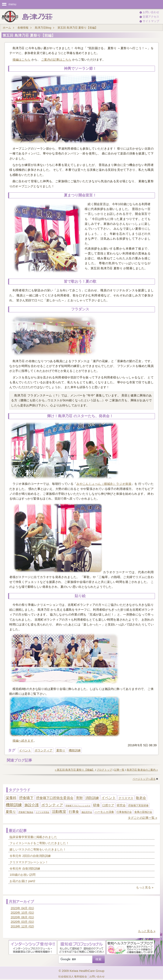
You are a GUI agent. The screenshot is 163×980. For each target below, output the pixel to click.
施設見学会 (87, 812)
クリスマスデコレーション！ (29, 862)
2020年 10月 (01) (22, 913)
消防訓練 (92, 798)
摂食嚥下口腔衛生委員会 (55, 798)
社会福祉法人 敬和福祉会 (73, 977)
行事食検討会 (124, 812)
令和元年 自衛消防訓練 (25, 869)
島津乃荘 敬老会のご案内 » (142, 770)
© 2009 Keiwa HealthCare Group (81, 971)
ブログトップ (104, 770)
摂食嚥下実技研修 (138, 805)
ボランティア (44, 750)
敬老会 (141, 798)
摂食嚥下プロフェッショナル (78, 806)
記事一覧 (119, 770)
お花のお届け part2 (22, 881)
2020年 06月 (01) (22, 917)
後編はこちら (22, 60)
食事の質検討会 (143, 812)
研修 (96, 805)
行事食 (74, 812)
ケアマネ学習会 (43, 812)
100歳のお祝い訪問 (22, 875)
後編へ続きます (23, 741)
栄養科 (11, 798)
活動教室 (59, 812)
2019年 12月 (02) (22, 926)
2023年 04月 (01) (22, 908)
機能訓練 (75, 750)
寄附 (79, 798)
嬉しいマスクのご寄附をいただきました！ (38, 849)
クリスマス (126, 798)
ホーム (7, 28)
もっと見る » (145, 887)
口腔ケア (108, 805)
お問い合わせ (151, 12)
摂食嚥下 (26, 798)
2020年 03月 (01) (22, 922)
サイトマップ (151, 21)
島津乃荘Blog (43, 28)
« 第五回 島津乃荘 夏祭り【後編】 (75, 770)
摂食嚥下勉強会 (26, 812)
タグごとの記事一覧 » (142, 818)
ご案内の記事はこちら (56, 60)
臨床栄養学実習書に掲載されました (33, 837)
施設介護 (32, 805)
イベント (25, 750)
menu (12, 4)
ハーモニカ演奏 (104, 812)
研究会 (121, 805)
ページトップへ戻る (145, 779)
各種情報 (23, 28)
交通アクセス (151, 17)
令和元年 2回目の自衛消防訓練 (30, 856)
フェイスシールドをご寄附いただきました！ (39, 843)
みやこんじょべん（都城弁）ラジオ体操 (104, 484)
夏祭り (61, 750)
